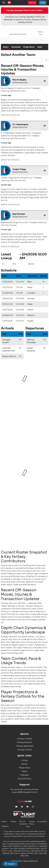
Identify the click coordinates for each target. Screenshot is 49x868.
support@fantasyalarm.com (24, 792)
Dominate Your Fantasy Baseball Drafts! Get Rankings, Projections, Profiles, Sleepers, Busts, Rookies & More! (25, 20)
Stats (40, 47)
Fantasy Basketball (25, 746)
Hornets (31, 298)
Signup (32, 3)
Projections (29, 47)
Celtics (30, 310)
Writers (24, 764)
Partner (13, 822)
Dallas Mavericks (20, 82)
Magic (30, 304)
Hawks (30, 321)
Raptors (31, 315)
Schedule (16, 47)
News (6, 47)
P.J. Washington (20, 124)
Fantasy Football (25, 739)
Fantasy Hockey (25, 750)
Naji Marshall (19, 214)
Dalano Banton (9, 356)
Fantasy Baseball (24, 742)
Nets (29, 282)
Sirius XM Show (25, 779)
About (4, 822)
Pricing (24, 760)
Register (5, 826)
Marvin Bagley (19, 80)
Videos (24, 771)
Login (43, 3)
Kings (30, 287)
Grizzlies (31, 293)
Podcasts (24, 775)
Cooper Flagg (19, 169)
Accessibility (42, 822)
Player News (24, 768)
